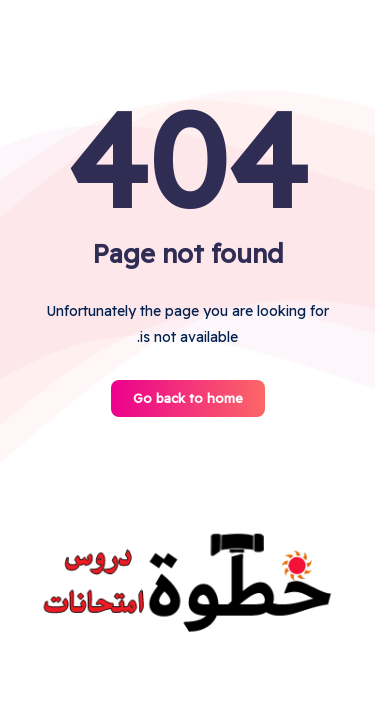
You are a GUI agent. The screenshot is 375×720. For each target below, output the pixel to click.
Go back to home (188, 398)
